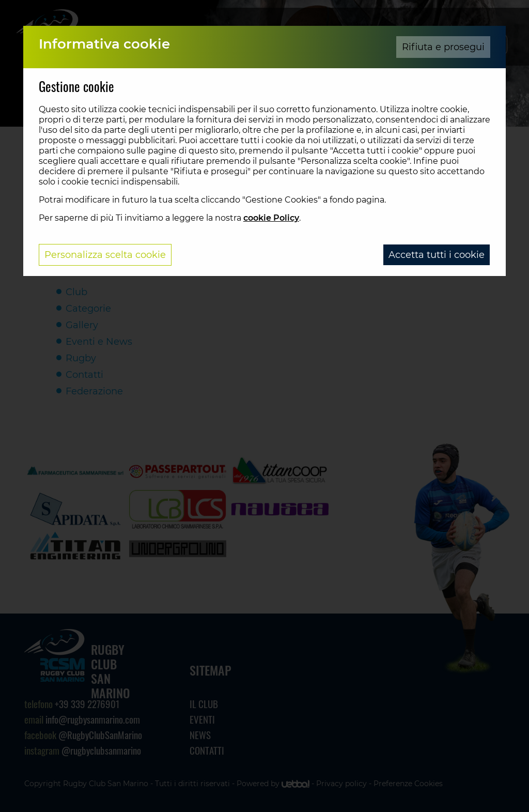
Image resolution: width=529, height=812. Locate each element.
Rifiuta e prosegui (443, 47)
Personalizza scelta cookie (105, 255)
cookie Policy (271, 218)
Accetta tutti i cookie (437, 255)
